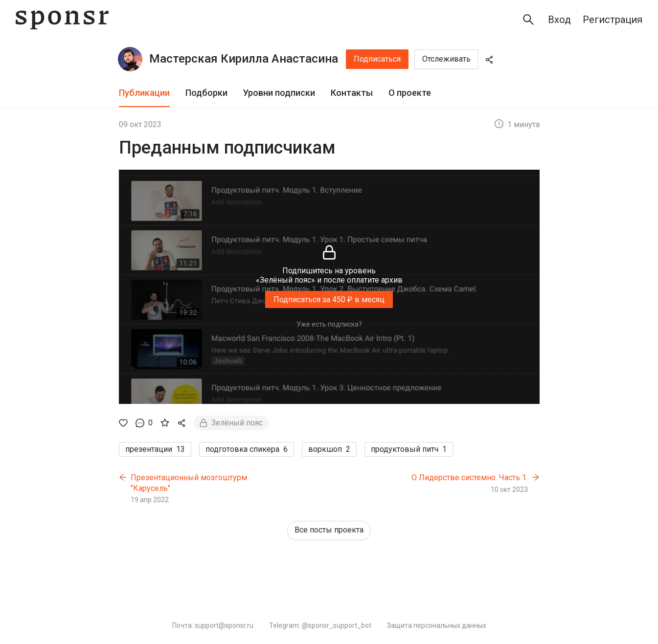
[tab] (144, 93)
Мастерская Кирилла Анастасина (244, 59)
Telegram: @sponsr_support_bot (320, 625)
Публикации (144, 93)
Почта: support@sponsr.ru (213, 625)
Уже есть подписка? (329, 324)
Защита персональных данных (437, 625)
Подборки (206, 93)
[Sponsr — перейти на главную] (62, 20)
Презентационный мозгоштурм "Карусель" (189, 483)
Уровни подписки (279, 93)
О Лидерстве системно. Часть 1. (470, 477)
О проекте (410, 93)
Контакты (352, 93)
